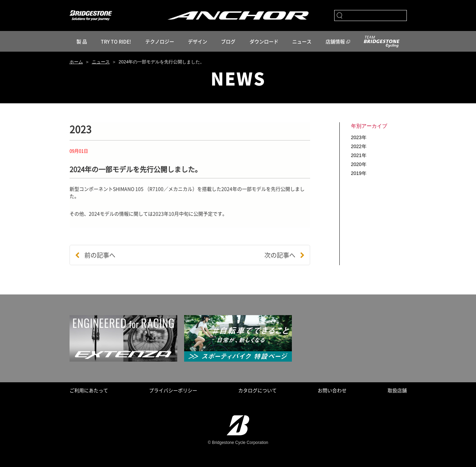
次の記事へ (284, 255)
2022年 (359, 146)
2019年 (359, 173)
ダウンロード (264, 41)
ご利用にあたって (89, 390)
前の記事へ (95, 255)
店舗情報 (335, 41)
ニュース (302, 41)
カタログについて (257, 390)
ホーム (76, 62)
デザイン (198, 41)
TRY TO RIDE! (116, 41)
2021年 (359, 155)
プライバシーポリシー (173, 390)
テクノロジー (160, 41)
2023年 (359, 137)
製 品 (82, 41)
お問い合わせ (332, 390)
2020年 (359, 164)
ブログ (228, 41)
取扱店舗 (397, 390)
